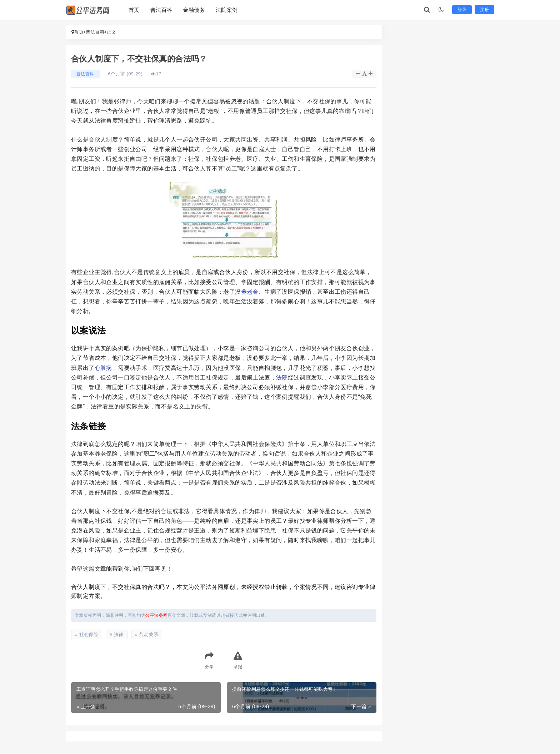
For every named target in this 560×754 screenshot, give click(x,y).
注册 (484, 10)
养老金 (250, 292)
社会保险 (89, 634)
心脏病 (103, 368)
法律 (119, 634)
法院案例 (227, 10)
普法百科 (161, 10)
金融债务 (194, 10)
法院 (282, 378)
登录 (462, 10)
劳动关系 (149, 634)
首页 (134, 10)
